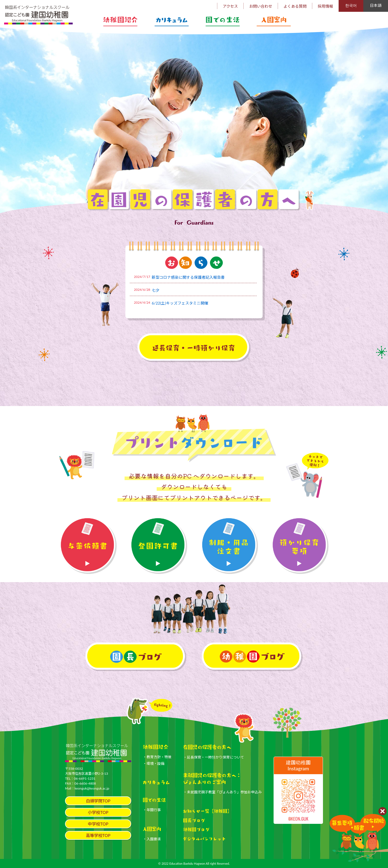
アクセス (230, 6)
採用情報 (325, 6)
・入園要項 (152, 839)
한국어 (351, 5)
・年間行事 (152, 810)
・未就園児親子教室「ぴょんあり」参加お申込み (223, 792)
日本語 (376, 5)
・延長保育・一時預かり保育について (214, 757)
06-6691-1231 (85, 778)
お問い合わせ (261, 6)
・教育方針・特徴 (157, 757)
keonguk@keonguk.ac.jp (92, 788)
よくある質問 (295, 6)
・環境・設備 (154, 763)
